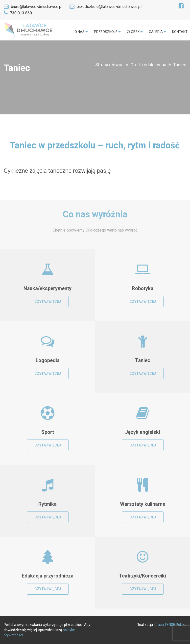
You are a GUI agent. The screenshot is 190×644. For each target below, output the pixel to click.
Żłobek (131, 32)
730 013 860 (21, 13)
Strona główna (109, 65)
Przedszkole (102, 32)
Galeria (155, 32)
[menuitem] (76, 32)
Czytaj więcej (48, 302)
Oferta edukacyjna (148, 65)
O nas (75, 32)
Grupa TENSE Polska (170, 625)
